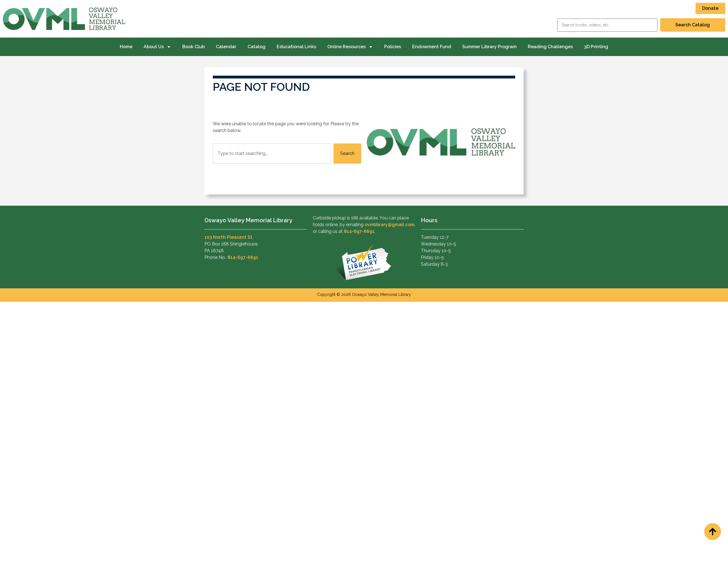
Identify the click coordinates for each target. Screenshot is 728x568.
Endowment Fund (432, 47)
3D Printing (596, 47)
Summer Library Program (489, 47)
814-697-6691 (243, 257)
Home (126, 47)
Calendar (226, 47)
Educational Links (296, 47)
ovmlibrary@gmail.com (389, 225)
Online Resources (350, 47)
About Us (157, 47)
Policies (393, 47)
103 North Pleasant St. (229, 237)
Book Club (193, 47)
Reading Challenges (550, 47)
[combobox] (272, 154)
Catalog (256, 47)
